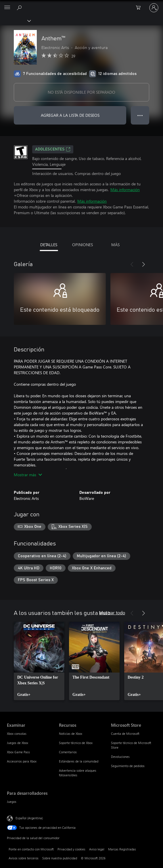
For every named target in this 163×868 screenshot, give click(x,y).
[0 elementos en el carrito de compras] (140, 8)
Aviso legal (97, 849)
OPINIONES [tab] (83, 245)
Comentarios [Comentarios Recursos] (68, 752)
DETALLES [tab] (49, 245)
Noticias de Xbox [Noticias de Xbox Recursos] (71, 734)
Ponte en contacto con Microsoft (31, 849)
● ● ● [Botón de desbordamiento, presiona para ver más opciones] (140, 115)
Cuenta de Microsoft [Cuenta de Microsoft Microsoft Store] (125, 734)
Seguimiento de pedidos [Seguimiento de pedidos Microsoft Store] (128, 766)
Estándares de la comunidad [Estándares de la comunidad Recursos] (79, 761)
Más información (125, 190)
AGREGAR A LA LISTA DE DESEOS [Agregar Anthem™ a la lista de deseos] (70, 115)
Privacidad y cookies (71, 849)
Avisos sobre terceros (24, 858)
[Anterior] (132, 264)
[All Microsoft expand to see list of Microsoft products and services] (7, 8)
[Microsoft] (81, 4)
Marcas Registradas (122, 849)
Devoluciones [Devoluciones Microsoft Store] (120, 757)
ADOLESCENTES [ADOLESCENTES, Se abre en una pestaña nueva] (53, 149)
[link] (39, 661)
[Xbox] (15, 20)
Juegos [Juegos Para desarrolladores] (12, 802)
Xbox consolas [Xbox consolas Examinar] (17, 734)
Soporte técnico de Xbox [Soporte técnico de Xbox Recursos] (76, 743)
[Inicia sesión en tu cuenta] (154, 8)
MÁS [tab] (115, 245)
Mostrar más (28, 475)
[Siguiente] (143, 264)
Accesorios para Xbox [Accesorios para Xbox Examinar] (22, 761)
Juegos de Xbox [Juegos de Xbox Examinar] (18, 743)
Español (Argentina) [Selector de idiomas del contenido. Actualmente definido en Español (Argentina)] (29, 818)
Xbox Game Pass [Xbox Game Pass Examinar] (18, 752)
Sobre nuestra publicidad (60, 858)
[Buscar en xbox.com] (20, 7)
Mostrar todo (112, 612)
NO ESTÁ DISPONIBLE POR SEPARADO (81, 92)
